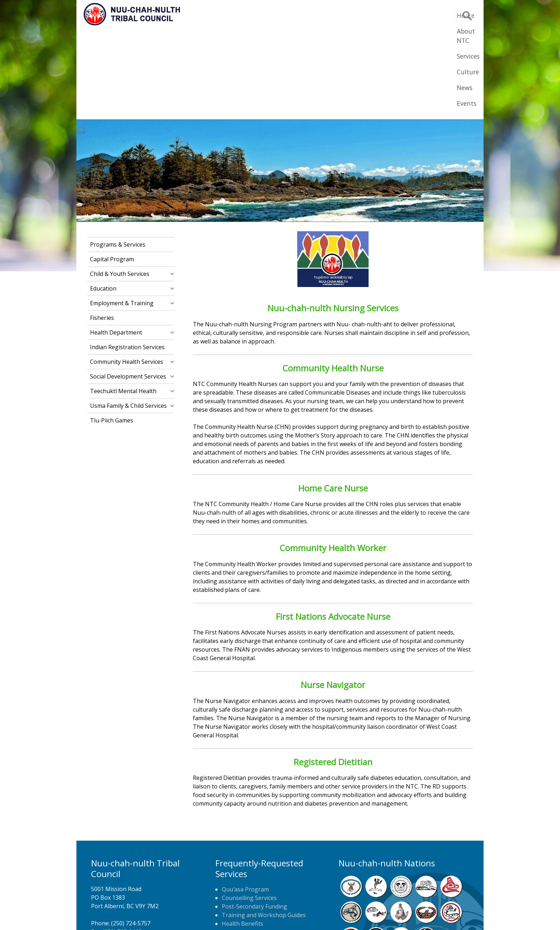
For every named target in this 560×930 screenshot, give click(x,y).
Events (434, 15)
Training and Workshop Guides (264, 827)
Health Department (116, 244)
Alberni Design (306, 914)
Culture (373, 15)
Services (338, 15)
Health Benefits (242, 836)
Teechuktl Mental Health (123, 303)
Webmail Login (394, 914)
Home (260, 15)
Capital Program (112, 171)
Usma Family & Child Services (128, 318)
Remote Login (350, 914)
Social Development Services (128, 288)
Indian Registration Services (127, 259)
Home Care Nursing (249, 844)
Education (103, 201)
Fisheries (102, 230)
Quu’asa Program (245, 801)
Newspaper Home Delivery (258, 853)
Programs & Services (118, 157)
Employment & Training (122, 215)
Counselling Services (249, 810)
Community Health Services (127, 274)
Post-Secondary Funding (254, 818)
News (404, 15)
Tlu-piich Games (112, 332)
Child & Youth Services (120, 186)
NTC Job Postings (246, 861)
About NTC (298, 15)
